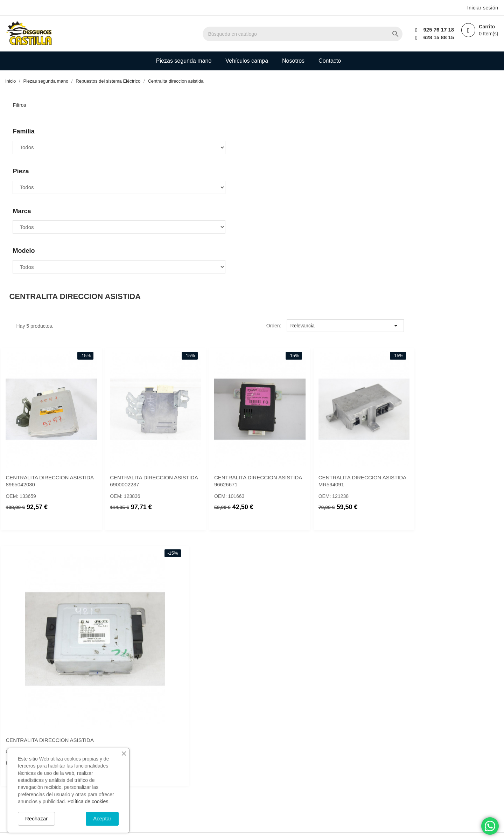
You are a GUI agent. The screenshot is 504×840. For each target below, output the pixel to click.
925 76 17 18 (436, 30)
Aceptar (102, 818)
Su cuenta (294, 717)
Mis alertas (291, 773)
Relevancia (441, 137)
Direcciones (292, 763)
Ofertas (215, 735)
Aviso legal (348, 745)
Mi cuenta (218, 763)
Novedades (219, 745)
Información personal (303, 735)
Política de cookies (357, 782)
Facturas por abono (301, 754)
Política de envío (354, 735)
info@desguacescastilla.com (153, 794)
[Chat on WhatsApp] (490, 826)
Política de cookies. (89, 801)
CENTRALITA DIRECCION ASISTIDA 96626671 (441, 316)
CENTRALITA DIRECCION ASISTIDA (302, 545)
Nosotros (293, 61)
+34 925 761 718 (139, 772)
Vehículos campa (247, 61)
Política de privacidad (360, 800)
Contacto (330, 61)
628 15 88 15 (436, 37)
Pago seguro (350, 773)
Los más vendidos (227, 754)
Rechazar (36, 818)
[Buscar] (335, 34)
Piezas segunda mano (184, 61)
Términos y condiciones (363, 754)
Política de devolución (360, 791)
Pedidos (288, 745)
